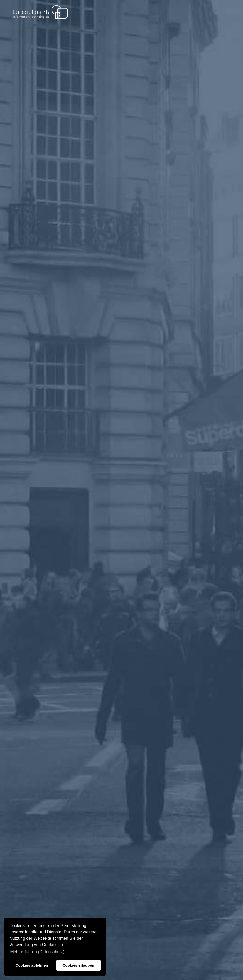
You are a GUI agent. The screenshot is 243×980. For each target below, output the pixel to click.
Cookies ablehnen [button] (32, 965)
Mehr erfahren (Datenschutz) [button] (37, 952)
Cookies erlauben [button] (78, 965)
